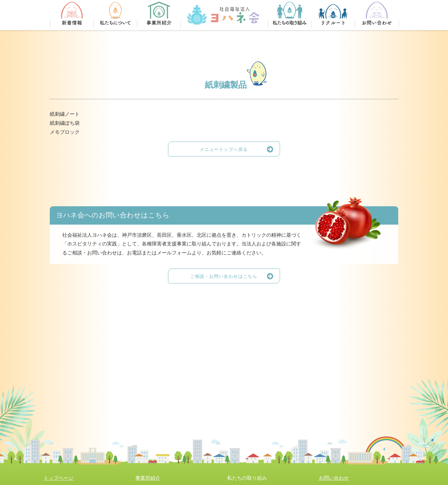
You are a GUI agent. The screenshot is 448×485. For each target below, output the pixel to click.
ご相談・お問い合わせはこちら (235, 276)
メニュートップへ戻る (240, 149)
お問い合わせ (334, 478)
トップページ (58, 478)
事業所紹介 (148, 478)
